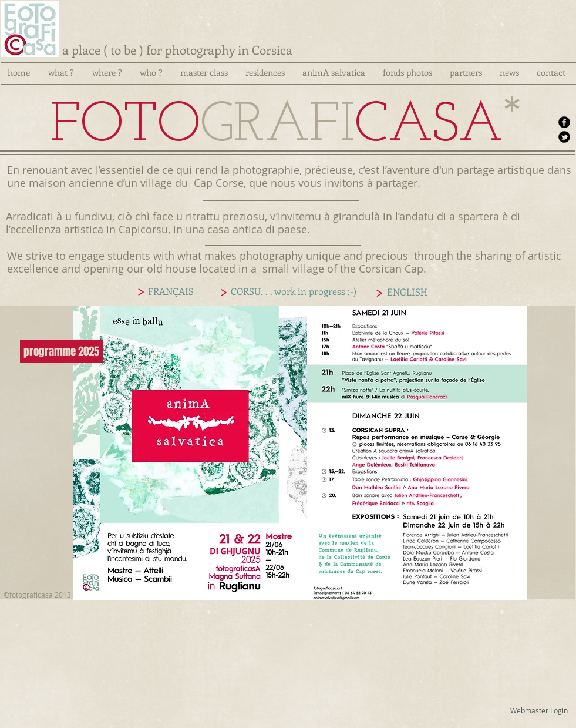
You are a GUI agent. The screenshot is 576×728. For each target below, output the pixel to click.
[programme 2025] (62, 351)
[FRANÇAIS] (171, 292)
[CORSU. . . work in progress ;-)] (294, 292)
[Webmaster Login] (539, 710)
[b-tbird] (564, 137)
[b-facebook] (564, 122)
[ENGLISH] (407, 292)
